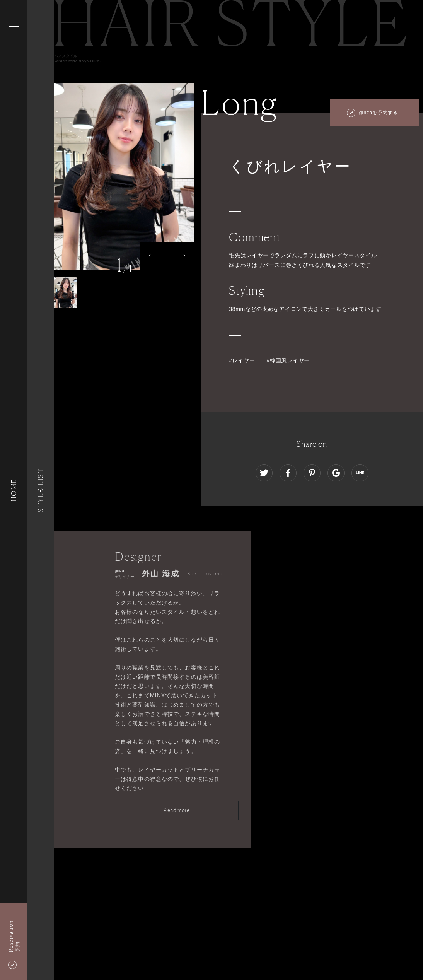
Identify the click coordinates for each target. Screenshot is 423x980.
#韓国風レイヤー (288, 360)
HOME (14, 490)
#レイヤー (242, 360)
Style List (41, 490)
